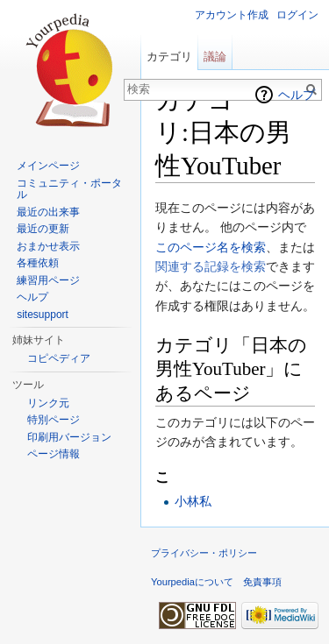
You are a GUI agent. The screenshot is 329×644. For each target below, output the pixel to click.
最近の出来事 (48, 212)
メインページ (48, 166)
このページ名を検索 (211, 247)
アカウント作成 (232, 15)
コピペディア (59, 358)
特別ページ (54, 420)
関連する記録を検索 (211, 266)
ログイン (297, 15)
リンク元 (48, 403)
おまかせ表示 (48, 246)
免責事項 (262, 582)
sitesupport (43, 315)
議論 (215, 57)
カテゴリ (169, 57)
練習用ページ (48, 280)
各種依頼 (38, 263)
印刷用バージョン (69, 437)
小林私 (193, 501)
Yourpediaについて (192, 582)
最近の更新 (43, 229)
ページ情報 (54, 454)
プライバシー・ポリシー (204, 553)
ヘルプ (297, 95)
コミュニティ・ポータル (69, 189)
